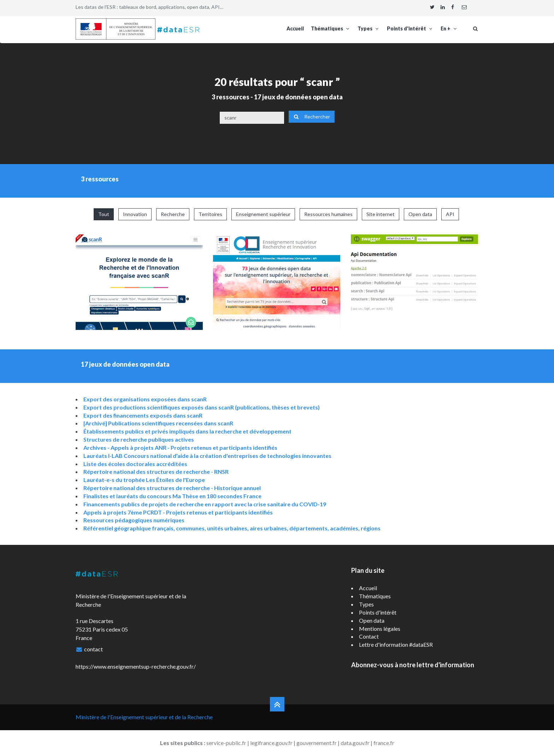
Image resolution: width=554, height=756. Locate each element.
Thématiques (331, 28)
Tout (104, 214)
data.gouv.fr (355, 743)
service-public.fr (226, 743)
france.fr (384, 743)
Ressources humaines (328, 214)
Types (369, 28)
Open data (420, 214)
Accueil (295, 28)
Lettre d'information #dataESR (396, 644)
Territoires (210, 214)
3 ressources (231, 97)
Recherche (173, 214)
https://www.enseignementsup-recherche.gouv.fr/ (136, 666)
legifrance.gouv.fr (271, 743)
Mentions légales (380, 629)
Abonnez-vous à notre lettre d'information (413, 665)
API (450, 214)
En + (449, 28)
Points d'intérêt (410, 28)
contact (93, 649)
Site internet (381, 214)
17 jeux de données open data (298, 97)
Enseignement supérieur (263, 214)
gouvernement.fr (317, 743)
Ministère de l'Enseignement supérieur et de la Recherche (144, 717)
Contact (369, 636)
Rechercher (312, 117)
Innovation (135, 214)
